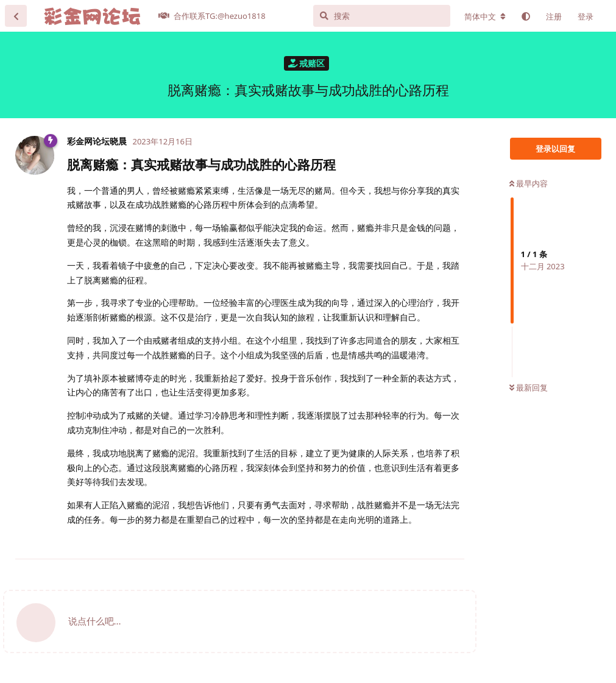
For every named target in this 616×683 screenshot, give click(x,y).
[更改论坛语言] (485, 16)
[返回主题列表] (16, 16)
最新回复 (529, 388)
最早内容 (529, 183)
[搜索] (382, 16)
